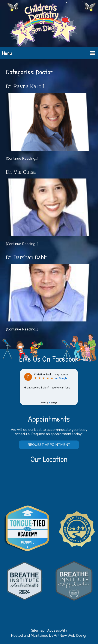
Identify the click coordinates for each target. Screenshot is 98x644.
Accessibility (57, 630)
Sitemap (38, 630)
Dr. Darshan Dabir (27, 257)
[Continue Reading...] (22, 158)
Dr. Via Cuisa (21, 172)
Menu (7, 53)
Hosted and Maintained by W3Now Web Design (49, 636)
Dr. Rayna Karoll (25, 86)
